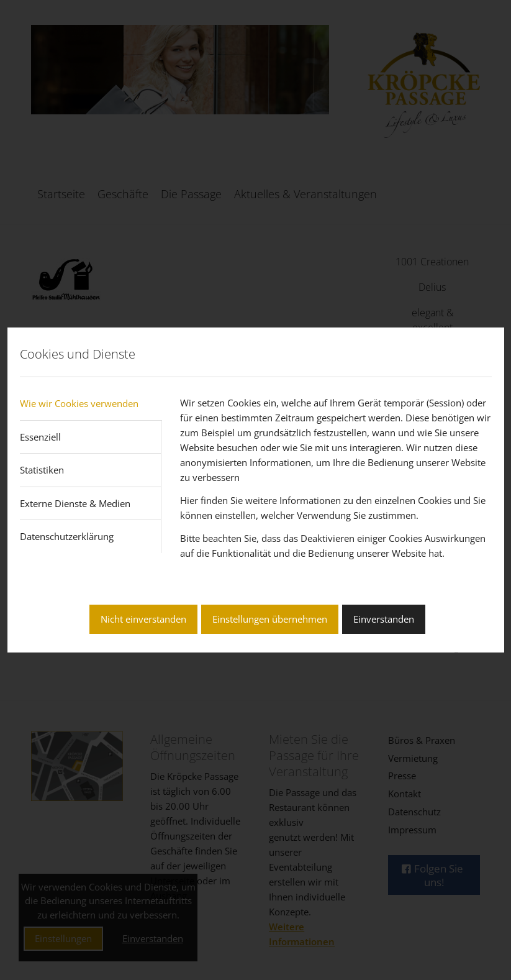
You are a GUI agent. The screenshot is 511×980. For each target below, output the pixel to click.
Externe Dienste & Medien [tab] (75, 503)
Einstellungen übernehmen (270, 619)
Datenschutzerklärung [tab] (67, 536)
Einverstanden (384, 619)
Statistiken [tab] (42, 470)
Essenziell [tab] (40, 437)
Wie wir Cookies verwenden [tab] (79, 403)
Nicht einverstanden (143, 619)
